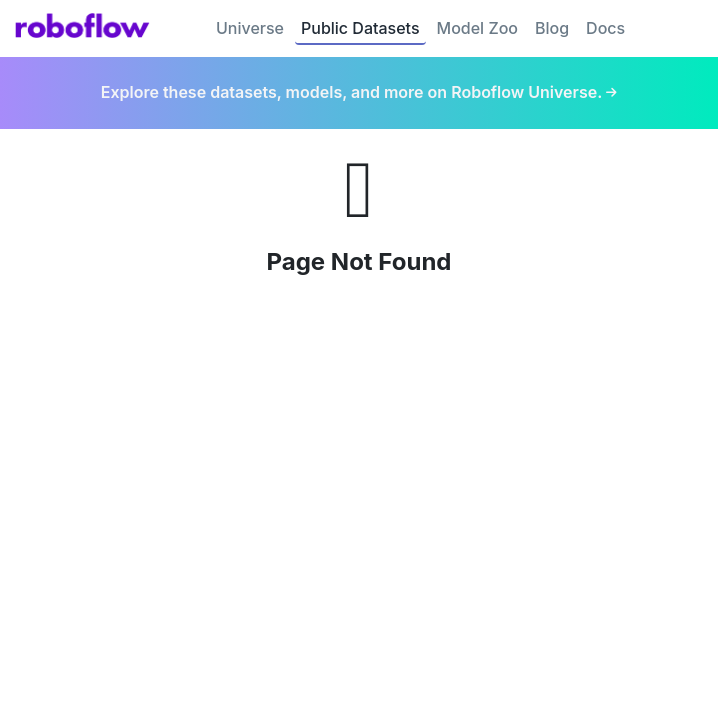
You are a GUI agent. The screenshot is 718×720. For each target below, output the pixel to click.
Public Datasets (360, 28)
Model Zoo (477, 28)
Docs (605, 28)
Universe (250, 28)
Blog (552, 28)
